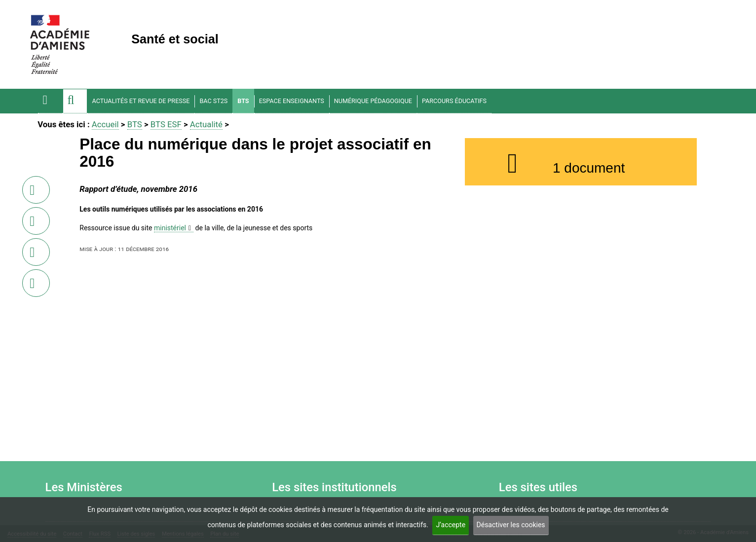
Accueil (105, 124)
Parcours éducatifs (454, 101)
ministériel (170, 228)
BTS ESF (166, 124)
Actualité (206, 124)
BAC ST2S (213, 101)
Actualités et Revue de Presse (141, 101)
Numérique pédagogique (373, 101)
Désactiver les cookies (511, 525)
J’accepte (451, 525)
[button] (75, 101)
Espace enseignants (292, 101)
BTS (243, 101)
